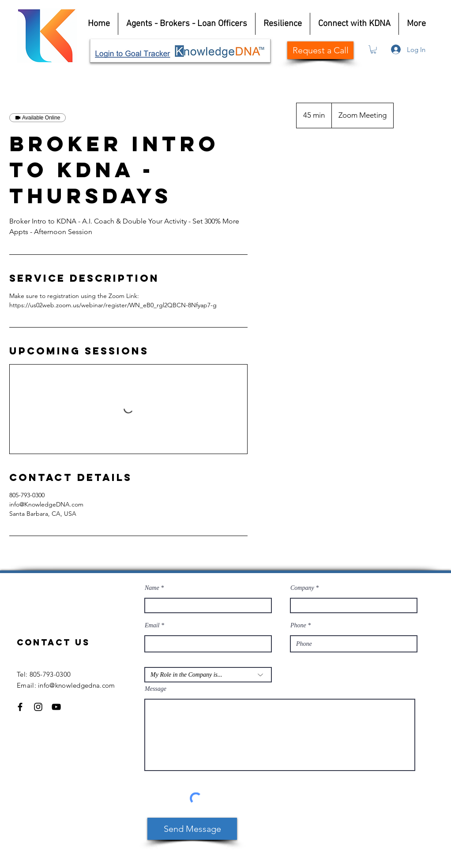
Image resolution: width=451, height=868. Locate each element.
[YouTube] (56, 707)
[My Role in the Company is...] (208, 675)
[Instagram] (38, 707)
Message (156, 689)
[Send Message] (192, 829)
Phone (298, 626)
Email (152, 626)
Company (302, 588)
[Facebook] (20, 707)
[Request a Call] (320, 50)
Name (152, 588)
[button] (373, 49)
